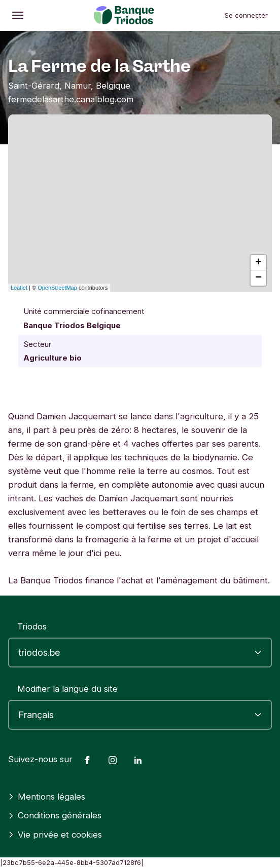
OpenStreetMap (57, 288)
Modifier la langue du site (67, 689)
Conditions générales (55, 815)
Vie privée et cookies (55, 835)
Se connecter (246, 15)
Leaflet (19, 288)
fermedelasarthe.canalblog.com (71, 99)
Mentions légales (47, 797)
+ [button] (258, 263)
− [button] (258, 278)
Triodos (32, 626)
